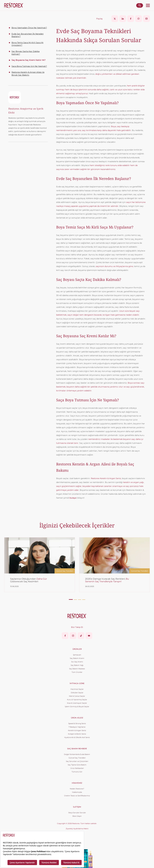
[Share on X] (115, 19)
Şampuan (77, 655)
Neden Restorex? (77, 789)
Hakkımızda (77, 792)
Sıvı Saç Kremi (77, 662)
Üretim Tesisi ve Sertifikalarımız (77, 796)
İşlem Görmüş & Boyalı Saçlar (77, 706)
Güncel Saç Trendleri (77, 758)
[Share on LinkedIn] (123, 19)
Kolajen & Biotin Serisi (77, 734)
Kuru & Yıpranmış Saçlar (77, 700)
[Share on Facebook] (131, 19)
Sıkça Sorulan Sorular (77, 813)
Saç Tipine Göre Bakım (77, 765)
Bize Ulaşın (77, 816)
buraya (73, 498)
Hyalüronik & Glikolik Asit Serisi (77, 737)
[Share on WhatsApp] (139, 19)
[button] (71, 599)
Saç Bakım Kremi (77, 658)
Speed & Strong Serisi (77, 723)
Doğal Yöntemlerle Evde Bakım (77, 754)
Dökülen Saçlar (77, 693)
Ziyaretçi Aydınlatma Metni (77, 829)
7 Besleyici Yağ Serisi (77, 727)
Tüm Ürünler (77, 672)
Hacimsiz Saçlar (77, 689)
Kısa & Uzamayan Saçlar (77, 703)
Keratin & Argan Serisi (77, 730)
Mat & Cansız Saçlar (77, 696)
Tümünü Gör (77, 772)
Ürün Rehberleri (77, 768)
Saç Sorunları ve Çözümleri (77, 761)
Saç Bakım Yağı (77, 665)
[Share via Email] (146, 19)
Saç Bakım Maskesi (77, 669)
